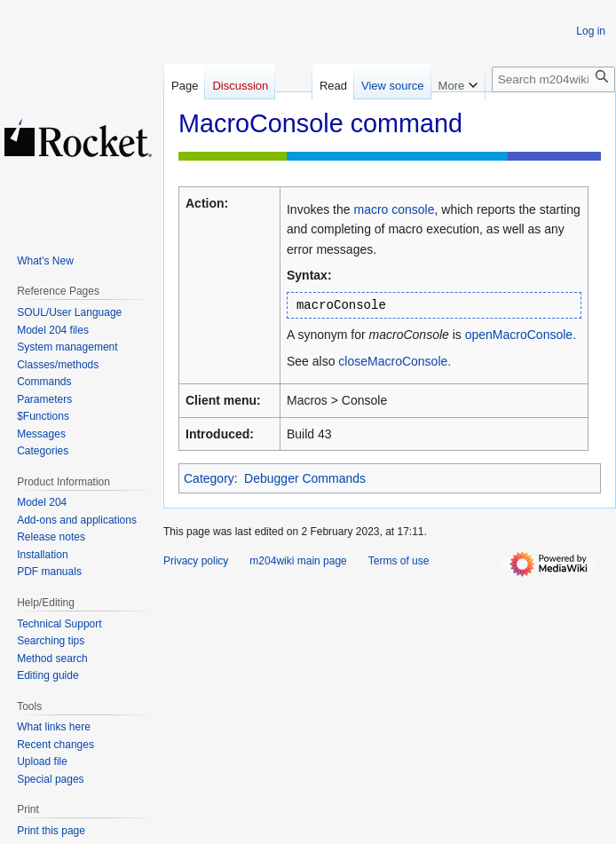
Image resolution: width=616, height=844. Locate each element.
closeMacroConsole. (395, 361)
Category (209, 478)
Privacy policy (196, 561)
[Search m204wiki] (553, 79)
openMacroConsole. (521, 335)
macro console (394, 209)
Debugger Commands (305, 478)
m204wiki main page (298, 561)
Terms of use (399, 561)
